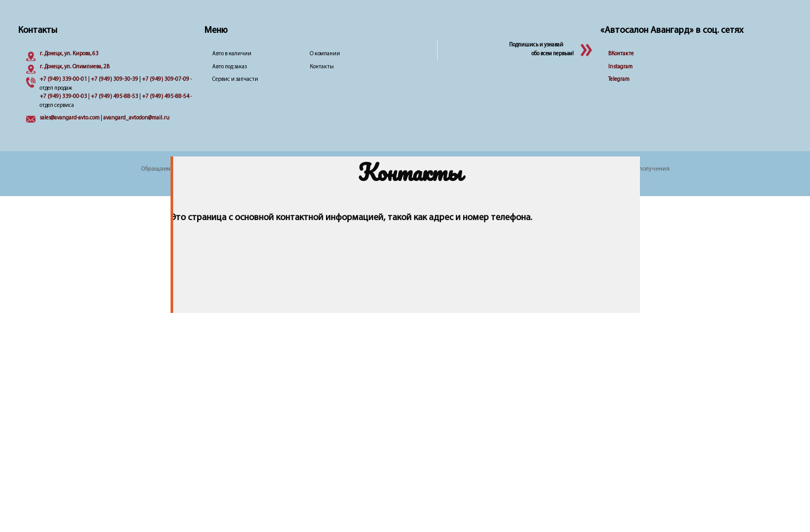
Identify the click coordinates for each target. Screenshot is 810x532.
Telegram (619, 80)
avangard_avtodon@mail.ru (136, 118)
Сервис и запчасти (235, 80)
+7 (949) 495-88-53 (114, 97)
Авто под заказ (229, 67)
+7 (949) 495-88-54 (166, 97)
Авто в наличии (232, 54)
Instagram (620, 67)
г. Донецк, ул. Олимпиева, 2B (75, 67)
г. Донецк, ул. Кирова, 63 (69, 54)
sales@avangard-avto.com (70, 118)
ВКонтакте (621, 54)
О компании (325, 54)
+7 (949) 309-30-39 (114, 80)
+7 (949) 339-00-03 (63, 97)
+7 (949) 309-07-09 (166, 80)
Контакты (322, 67)
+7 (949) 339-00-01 (63, 80)
